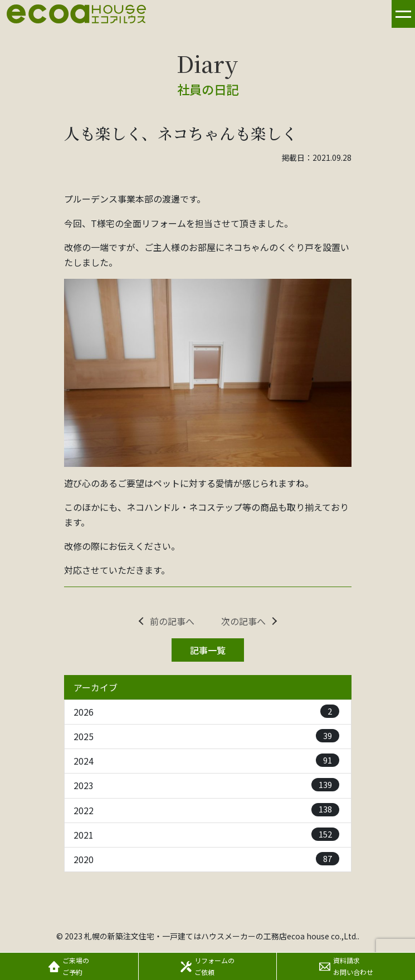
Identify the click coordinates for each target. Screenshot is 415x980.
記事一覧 (208, 650)
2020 (206, 859)
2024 (206, 760)
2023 (206, 785)
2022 (206, 810)
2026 (206, 711)
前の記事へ (172, 621)
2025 (206, 736)
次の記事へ (243, 621)
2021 (206, 834)
